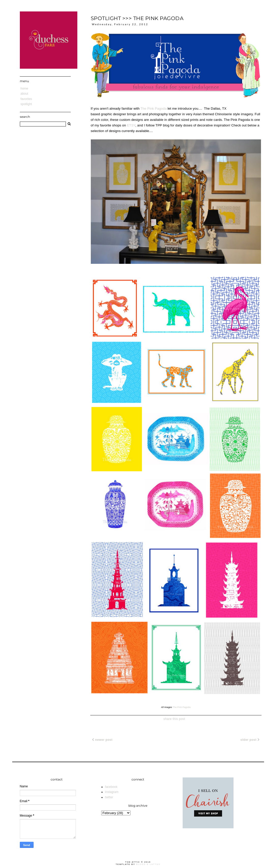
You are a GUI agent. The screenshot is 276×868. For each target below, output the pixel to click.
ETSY (131, 125)
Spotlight (26, 104)
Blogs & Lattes (148, 864)
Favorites (26, 99)
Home (24, 89)
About (24, 94)
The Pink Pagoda (154, 108)
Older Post (250, 740)
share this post (174, 719)
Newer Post (102, 740)
